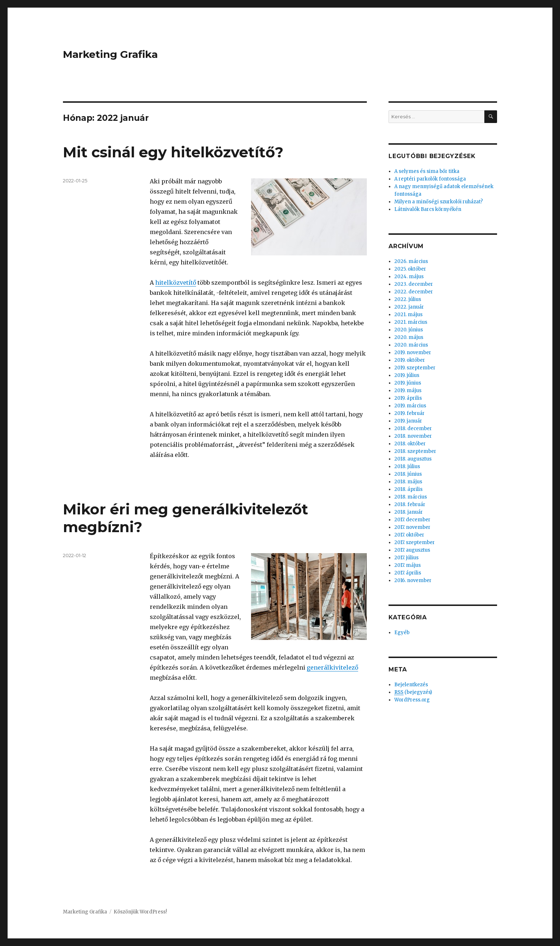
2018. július (407, 466)
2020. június (409, 330)
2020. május (409, 337)
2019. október (410, 360)
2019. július (407, 375)
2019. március (410, 406)
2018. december (413, 429)
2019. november (413, 353)
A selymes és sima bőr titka (427, 171)
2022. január (409, 307)
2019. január (408, 421)
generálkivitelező (332, 667)
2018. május (408, 482)
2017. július (406, 558)
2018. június (408, 474)
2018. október (410, 444)
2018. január (409, 512)
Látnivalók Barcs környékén (428, 209)
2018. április (408, 489)
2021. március (411, 322)
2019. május (408, 391)
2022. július (408, 299)
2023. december (414, 284)
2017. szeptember (415, 542)
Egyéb (402, 633)
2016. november (413, 580)
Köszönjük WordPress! (140, 912)
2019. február (410, 413)
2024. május (409, 277)
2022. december (414, 292)
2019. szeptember (415, 368)
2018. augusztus (413, 459)
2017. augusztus (412, 550)
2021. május (408, 315)
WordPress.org (412, 700)
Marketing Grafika (110, 54)
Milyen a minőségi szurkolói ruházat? (439, 202)
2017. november (412, 527)
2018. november (413, 436)
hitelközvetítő (176, 283)
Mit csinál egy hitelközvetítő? (173, 152)
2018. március (411, 497)
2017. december (412, 520)
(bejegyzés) (413, 692)
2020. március (411, 345)
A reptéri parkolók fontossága (430, 179)
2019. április (408, 398)
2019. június (408, 383)
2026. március (411, 261)
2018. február (410, 504)
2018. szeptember (415, 451)
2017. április (408, 573)
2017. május (408, 565)
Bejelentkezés (411, 685)
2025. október (410, 269)
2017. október (409, 535)
